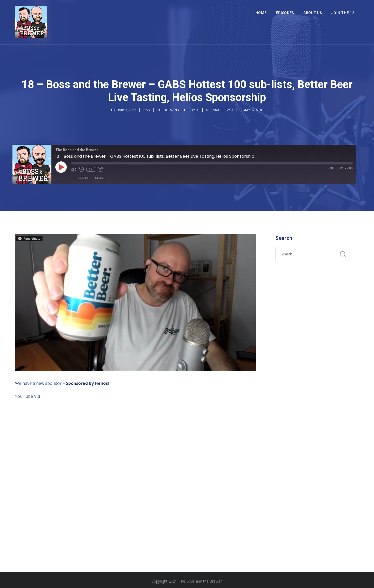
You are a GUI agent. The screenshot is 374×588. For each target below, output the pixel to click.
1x (91, 169)
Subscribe (80, 178)
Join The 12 (343, 13)
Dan (147, 110)
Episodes (285, 13)
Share (100, 178)
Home (261, 13)
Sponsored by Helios (87, 383)
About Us (313, 13)
